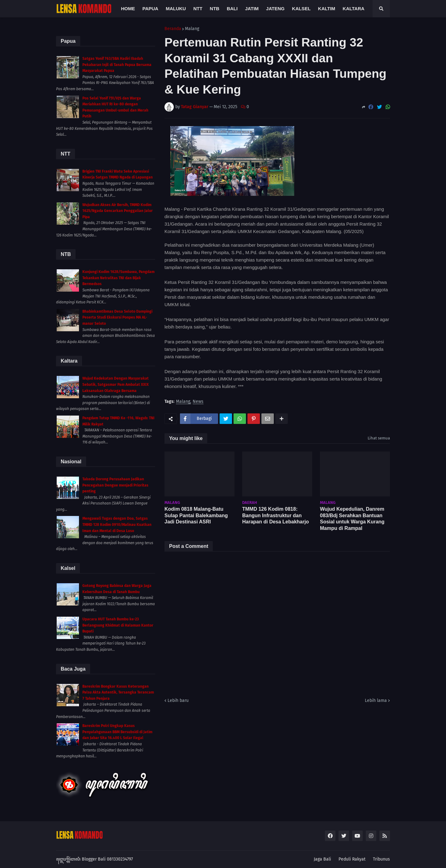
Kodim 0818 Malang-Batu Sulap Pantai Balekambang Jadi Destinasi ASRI (196, 516)
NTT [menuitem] (198, 9)
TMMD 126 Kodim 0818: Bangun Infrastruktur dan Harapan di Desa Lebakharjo (275, 516)
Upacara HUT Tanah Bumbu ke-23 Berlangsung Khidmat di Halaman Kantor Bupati (118, 625)
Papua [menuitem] (150, 9)
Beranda (173, 29)
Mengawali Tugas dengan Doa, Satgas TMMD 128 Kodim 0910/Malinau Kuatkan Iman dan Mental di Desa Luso (117, 524)
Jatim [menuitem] (252, 9)
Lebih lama (376, 701)
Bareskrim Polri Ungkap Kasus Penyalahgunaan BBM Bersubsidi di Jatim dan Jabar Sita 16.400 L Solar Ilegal (117, 732)
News (198, 402)
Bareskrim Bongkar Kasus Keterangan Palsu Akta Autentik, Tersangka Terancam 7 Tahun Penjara (118, 692)
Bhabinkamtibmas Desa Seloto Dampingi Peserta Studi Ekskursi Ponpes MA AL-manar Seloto (117, 317)
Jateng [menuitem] (275, 9)
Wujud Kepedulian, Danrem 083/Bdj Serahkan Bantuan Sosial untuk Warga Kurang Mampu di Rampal (352, 519)
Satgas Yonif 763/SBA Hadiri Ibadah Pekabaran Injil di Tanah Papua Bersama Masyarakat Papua (117, 65)
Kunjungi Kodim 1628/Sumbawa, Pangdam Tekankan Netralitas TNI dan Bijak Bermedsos (118, 278)
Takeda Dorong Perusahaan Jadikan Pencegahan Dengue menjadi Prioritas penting (115, 485)
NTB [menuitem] (214, 9)
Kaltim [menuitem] (327, 9)
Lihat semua (379, 438)
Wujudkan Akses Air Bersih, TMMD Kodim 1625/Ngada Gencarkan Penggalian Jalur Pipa (118, 211)
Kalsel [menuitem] (301, 9)
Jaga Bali (322, 859)
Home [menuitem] (128, 9)
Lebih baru (178, 701)
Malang (192, 29)
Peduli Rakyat (352, 859)
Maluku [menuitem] (176, 9)
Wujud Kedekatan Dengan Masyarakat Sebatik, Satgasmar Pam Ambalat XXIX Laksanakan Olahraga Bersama (116, 384)
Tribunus (381, 859)
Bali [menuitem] (232, 9)
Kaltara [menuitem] (353, 9)
